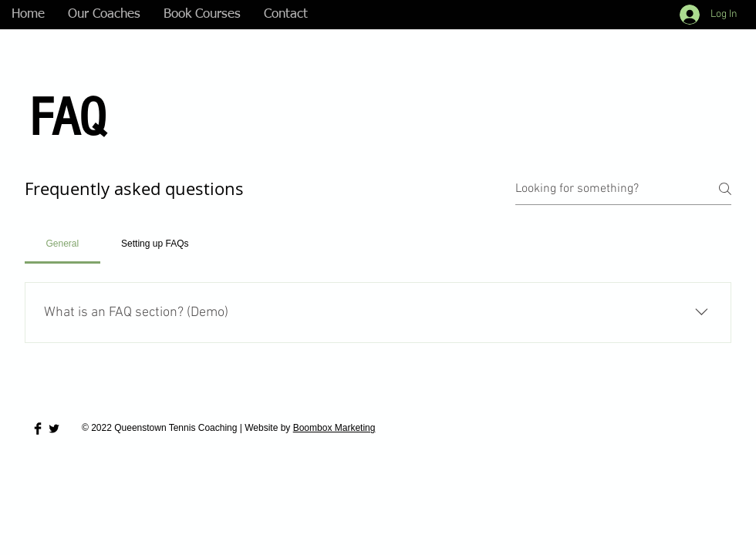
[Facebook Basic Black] (38, 429)
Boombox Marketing (334, 428)
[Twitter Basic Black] (54, 429)
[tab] (62, 244)
